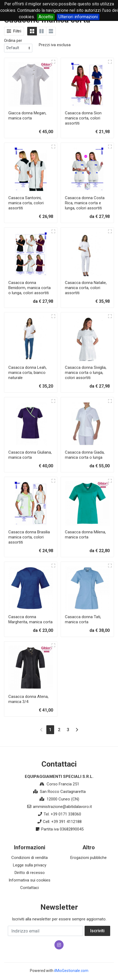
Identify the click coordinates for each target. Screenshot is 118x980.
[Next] (77, 730)
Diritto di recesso (30, 873)
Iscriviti (97, 931)
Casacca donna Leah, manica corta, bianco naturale (27, 373)
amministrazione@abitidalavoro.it (62, 807)
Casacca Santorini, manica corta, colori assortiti (26, 203)
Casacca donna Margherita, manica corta (30, 619)
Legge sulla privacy (30, 865)
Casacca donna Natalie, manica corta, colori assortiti (86, 288)
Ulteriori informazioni (78, 17)
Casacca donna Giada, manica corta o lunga (85, 455)
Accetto (46, 17)
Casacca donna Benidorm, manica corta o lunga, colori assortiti (29, 288)
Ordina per (13, 41)
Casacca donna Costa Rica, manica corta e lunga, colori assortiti (85, 203)
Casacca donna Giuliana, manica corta (30, 455)
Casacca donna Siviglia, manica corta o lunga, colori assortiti (86, 373)
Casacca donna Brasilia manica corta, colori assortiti (29, 537)
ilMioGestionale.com (71, 971)
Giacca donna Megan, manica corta (27, 116)
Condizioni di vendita (29, 858)
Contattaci (29, 888)
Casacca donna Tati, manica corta (83, 619)
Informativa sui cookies (29, 880)
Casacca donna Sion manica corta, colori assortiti (83, 118)
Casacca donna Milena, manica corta (85, 535)
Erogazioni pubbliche (88, 858)
